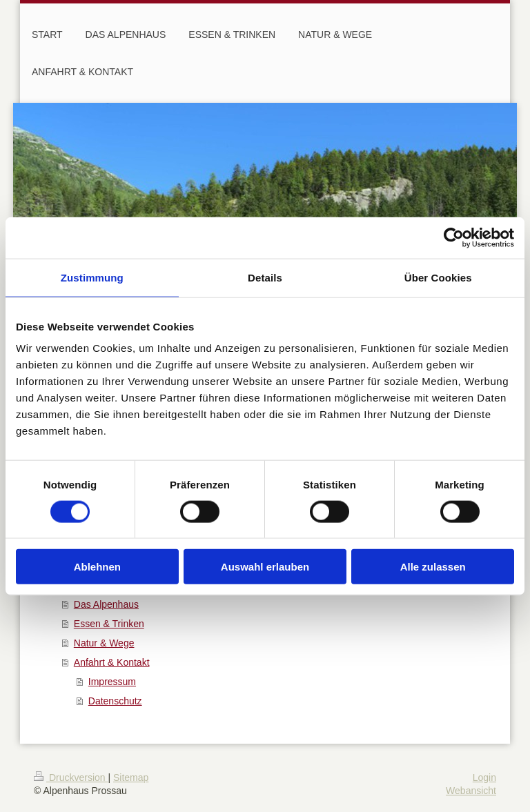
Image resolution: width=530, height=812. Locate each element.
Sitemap (131, 778)
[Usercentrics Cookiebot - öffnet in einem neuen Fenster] (454, 237)
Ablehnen (97, 567)
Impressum (112, 682)
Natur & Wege (104, 643)
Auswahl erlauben (265, 567)
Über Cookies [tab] (438, 277)
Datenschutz (115, 701)
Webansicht (471, 791)
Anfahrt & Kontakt (112, 662)
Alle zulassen (433, 567)
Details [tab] (265, 277)
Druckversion (71, 778)
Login (484, 778)
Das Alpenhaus (106, 604)
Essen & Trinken (109, 624)
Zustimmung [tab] (92, 277)
